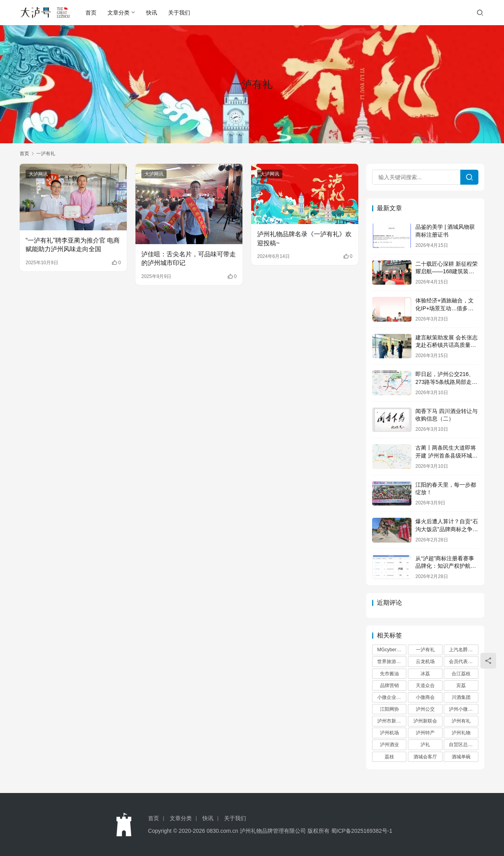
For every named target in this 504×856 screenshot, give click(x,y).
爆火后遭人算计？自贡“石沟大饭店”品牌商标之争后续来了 (447, 529)
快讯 (152, 13)
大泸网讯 (38, 174)
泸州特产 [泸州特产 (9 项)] (425, 733)
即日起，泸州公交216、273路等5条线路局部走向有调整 (446, 382)
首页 (91, 13)
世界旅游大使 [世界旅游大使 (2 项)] (391, 661)
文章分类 (119, 13)
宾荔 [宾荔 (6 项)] (461, 686)
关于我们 (179, 13)
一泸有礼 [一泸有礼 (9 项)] (425, 650)
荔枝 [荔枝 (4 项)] (389, 757)
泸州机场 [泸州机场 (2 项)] (389, 733)
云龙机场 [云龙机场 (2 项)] (425, 661)
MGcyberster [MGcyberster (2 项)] (391, 650)
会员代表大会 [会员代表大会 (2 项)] (463, 661)
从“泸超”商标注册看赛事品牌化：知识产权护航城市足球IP (446, 566)
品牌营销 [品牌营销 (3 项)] (389, 686)
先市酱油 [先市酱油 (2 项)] (389, 674)
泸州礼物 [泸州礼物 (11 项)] (461, 733)
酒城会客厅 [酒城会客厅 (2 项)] (425, 757)
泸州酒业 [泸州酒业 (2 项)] (389, 745)
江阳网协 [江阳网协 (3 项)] (389, 709)
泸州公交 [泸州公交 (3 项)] (425, 709)
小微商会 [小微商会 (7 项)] (425, 697)
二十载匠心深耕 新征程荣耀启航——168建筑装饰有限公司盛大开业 (447, 271)
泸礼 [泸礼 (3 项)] (425, 745)
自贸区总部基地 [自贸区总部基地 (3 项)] (463, 745)
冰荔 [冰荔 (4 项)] (425, 674)
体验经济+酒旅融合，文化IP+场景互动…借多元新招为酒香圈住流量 (445, 308)
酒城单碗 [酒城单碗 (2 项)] (461, 757)
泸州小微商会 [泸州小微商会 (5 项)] (463, 709)
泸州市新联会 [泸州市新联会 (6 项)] (391, 721)
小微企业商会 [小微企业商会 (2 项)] (391, 697)
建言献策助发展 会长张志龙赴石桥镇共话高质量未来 (447, 345)
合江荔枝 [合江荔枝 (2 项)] (461, 674)
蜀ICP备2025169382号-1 (362, 831)
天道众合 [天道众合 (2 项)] (425, 686)
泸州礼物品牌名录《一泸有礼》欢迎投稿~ (304, 238)
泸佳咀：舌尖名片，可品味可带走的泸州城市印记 (189, 258)
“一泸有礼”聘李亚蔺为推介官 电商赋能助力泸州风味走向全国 (73, 245)
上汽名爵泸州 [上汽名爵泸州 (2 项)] (463, 650)
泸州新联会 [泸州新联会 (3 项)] (425, 721)
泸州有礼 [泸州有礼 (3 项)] (461, 721)
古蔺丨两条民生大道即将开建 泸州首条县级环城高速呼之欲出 (447, 455)
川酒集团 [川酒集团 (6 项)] (461, 697)
